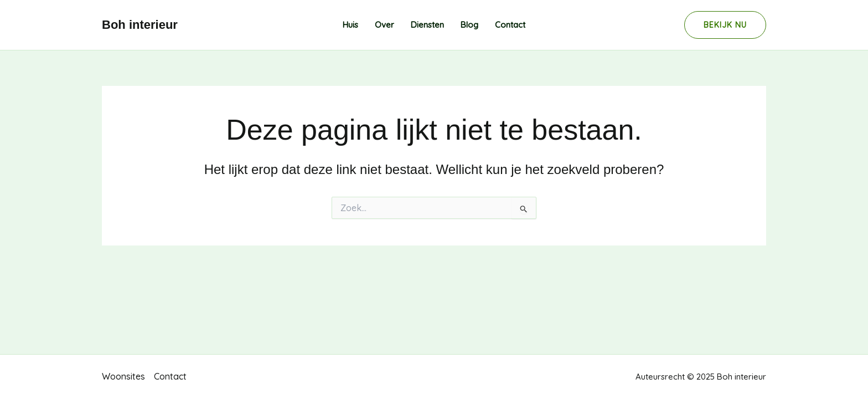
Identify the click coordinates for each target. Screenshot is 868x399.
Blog (469, 25)
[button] (725, 25)
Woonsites (123, 376)
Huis (350, 25)
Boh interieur (140, 25)
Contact (510, 25)
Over (384, 25)
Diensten (427, 25)
